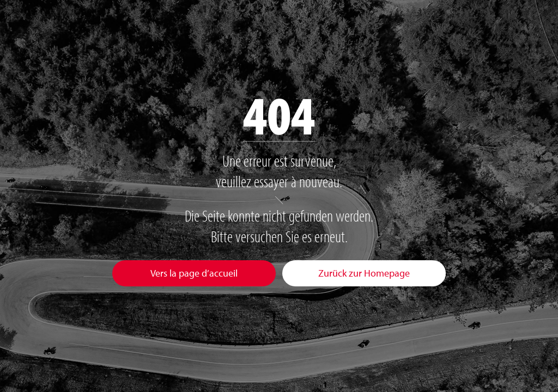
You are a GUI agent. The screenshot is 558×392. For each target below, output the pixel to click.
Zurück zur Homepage (364, 273)
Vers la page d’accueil (194, 273)
